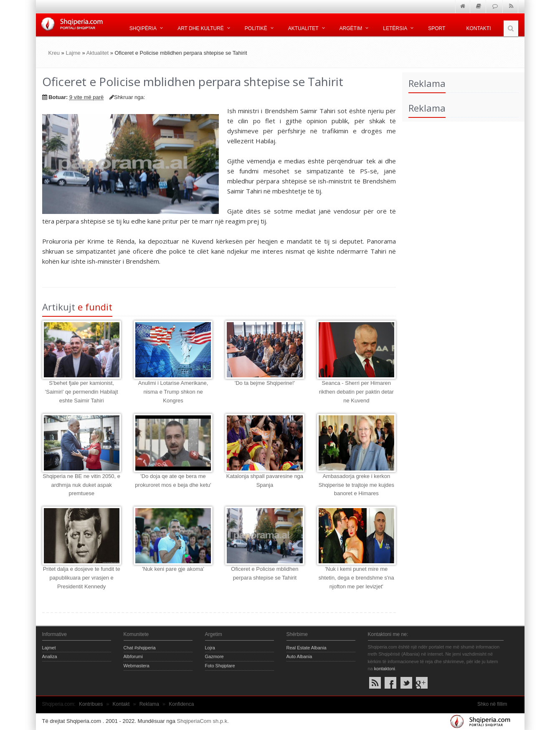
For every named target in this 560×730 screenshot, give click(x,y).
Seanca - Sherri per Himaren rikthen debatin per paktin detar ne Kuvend (356, 392)
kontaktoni (385, 669)
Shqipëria (143, 28)
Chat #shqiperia (140, 648)
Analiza (50, 656)
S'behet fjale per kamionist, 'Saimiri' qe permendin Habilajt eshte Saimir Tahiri (82, 392)
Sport (437, 28)
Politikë (256, 28)
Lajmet (49, 648)
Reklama (149, 704)
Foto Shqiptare (220, 666)
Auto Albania (299, 656)
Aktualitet (303, 28)
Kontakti (478, 28)
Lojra (210, 648)
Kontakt (121, 704)
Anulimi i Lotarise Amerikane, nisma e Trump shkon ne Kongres (173, 392)
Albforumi (133, 656)
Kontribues (91, 704)
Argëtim (351, 28)
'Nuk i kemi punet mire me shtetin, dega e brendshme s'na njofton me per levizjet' (356, 578)
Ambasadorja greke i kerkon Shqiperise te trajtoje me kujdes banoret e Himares (356, 485)
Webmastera (137, 666)
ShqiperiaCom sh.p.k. (203, 721)
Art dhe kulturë (201, 28)
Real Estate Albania (307, 648)
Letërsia (395, 28)
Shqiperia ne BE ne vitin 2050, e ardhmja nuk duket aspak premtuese (81, 485)
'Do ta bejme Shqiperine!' (265, 383)
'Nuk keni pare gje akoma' (173, 569)
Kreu (54, 53)
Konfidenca (181, 704)
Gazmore (214, 656)
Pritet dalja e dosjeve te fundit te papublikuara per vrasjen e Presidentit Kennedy (82, 578)
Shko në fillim (492, 704)
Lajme (73, 53)
